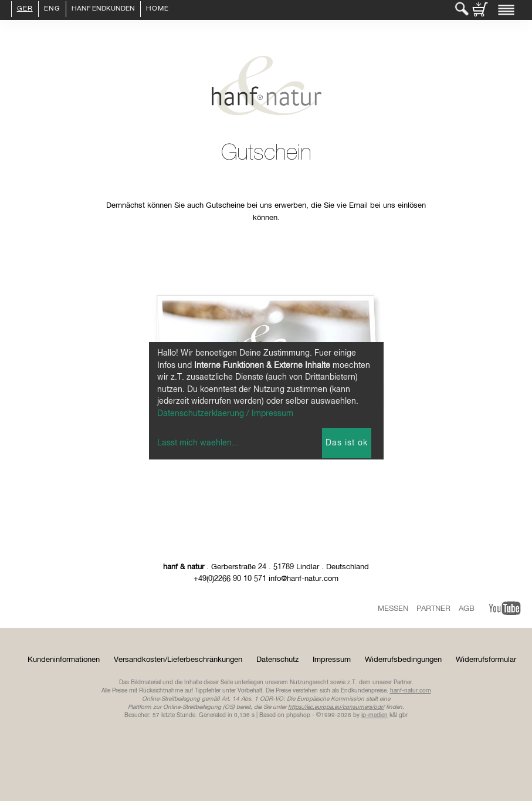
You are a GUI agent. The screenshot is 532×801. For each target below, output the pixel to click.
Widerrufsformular (486, 660)
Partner (433, 609)
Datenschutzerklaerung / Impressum (225, 414)
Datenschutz (277, 660)
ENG (52, 9)
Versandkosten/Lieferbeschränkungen (178, 660)
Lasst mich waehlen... (198, 443)
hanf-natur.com (411, 691)
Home (157, 9)
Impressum (332, 660)
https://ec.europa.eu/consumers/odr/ (336, 707)
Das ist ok (347, 443)
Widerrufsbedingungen (403, 660)
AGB (467, 609)
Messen (393, 609)
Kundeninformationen (64, 660)
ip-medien (375, 715)
